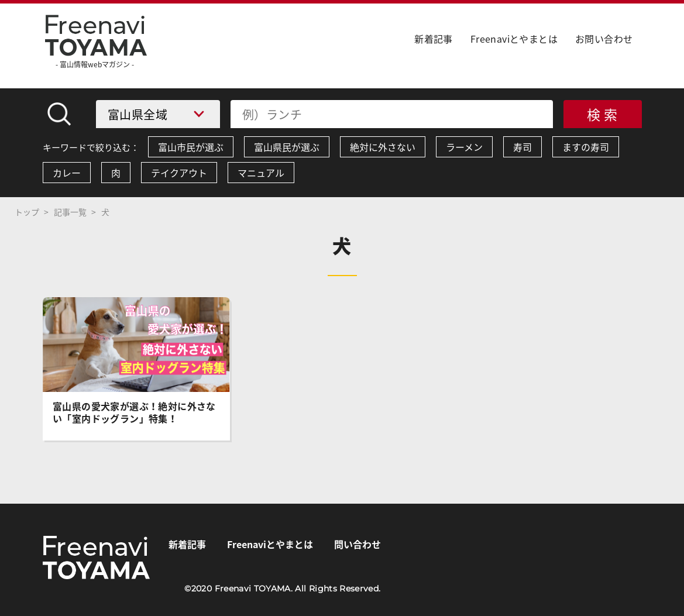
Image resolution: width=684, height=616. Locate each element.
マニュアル (261, 173)
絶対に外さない (383, 147)
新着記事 (434, 39)
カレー (67, 173)
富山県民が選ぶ (287, 147)
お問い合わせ (604, 39)
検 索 (602, 114)
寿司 (523, 147)
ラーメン (464, 147)
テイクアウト (179, 173)
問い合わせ (358, 544)
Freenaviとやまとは (514, 39)
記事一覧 (70, 212)
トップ (27, 212)
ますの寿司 (586, 147)
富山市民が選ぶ (191, 147)
